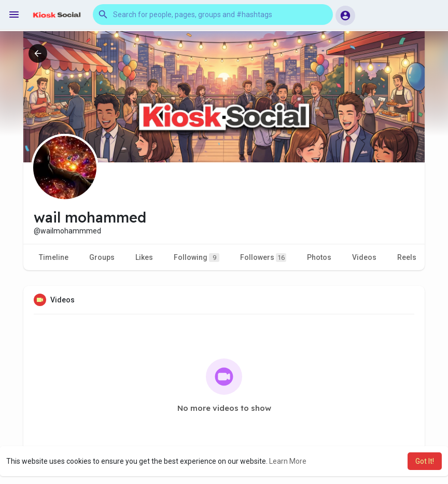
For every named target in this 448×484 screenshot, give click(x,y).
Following (197, 258)
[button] (213, 15)
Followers (263, 258)
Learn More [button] (288, 461)
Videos (364, 257)
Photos (319, 257)
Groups (102, 257)
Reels (407, 257)
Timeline (54, 257)
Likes (144, 257)
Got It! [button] (425, 461)
